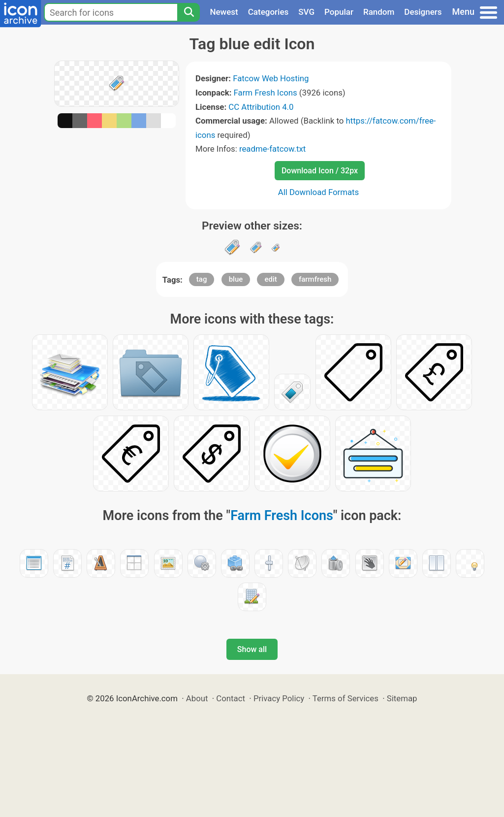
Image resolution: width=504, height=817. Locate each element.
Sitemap (402, 698)
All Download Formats (319, 192)
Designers (423, 12)
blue (236, 279)
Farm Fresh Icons (266, 93)
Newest (224, 12)
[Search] (189, 12)
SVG (306, 12)
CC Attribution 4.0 (261, 107)
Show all (252, 649)
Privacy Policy (279, 698)
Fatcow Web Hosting (271, 78)
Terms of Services (346, 698)
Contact (231, 698)
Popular (339, 12)
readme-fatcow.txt (272, 149)
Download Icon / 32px (320, 171)
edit (270, 279)
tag (202, 279)
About (197, 698)
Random (379, 12)
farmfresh (315, 279)
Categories (268, 12)
